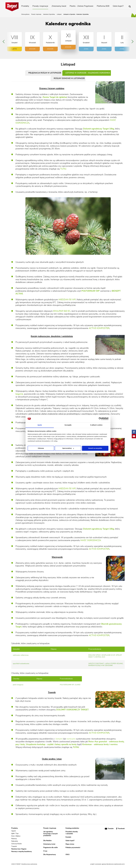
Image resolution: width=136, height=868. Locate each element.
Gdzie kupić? (118, 6)
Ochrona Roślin (17, 844)
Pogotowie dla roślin (51, 848)
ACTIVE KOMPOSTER (99, 328)
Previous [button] (4, 42)
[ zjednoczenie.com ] (119, 864)
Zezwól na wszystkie (95, 448)
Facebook (120, 829)
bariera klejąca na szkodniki (101, 665)
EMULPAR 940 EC (62, 311)
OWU (68, 854)
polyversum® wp (67, 685)
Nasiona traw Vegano (19, 849)
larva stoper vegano (114, 664)
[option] (14, 42)
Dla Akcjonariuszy (50, 854)
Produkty (25, 6)
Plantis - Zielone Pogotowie (82, 6)
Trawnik (14, 846)
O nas (45, 851)
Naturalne (15, 841)
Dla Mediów (48, 841)
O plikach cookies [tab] (96, 425)
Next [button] (133, 42)
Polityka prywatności (73, 848)
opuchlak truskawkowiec (21, 664)
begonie (19, 394)
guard (78, 685)
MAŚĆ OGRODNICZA (91, 540)
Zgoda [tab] (40, 425)
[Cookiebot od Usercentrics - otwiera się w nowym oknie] (100, 419)
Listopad (59, 14)
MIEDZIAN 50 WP (67, 300)
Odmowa (41, 448)
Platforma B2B (103, 6)
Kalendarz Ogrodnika (49, 14)
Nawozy (14, 839)
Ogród (13, 831)
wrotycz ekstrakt (96, 664)
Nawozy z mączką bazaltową (21, 851)
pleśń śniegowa (18, 685)
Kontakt (68, 837)
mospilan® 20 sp (108, 655)
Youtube (109, 829)
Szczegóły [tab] (68, 425)
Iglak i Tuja (15, 833)
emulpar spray (95, 655)
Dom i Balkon (16, 836)
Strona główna (25, 14)
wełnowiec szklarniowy (21, 655)
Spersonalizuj (68, 448)
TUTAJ (63, 169)
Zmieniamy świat (59, 6)
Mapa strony (70, 844)
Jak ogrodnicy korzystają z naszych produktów (50, 834)
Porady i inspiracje (40, 6)
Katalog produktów (72, 828)
